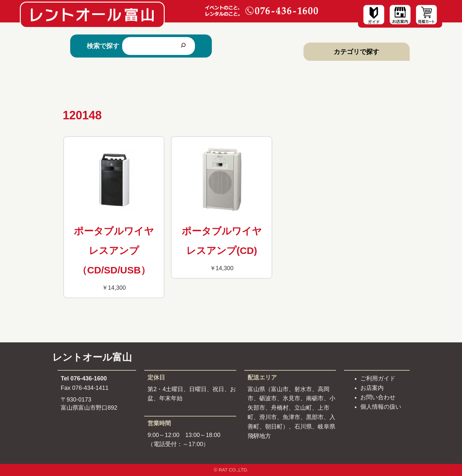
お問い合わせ (378, 397)
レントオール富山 (92, 357)
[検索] (183, 46)
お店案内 (372, 388)
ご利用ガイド (378, 378)
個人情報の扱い (381, 407)
